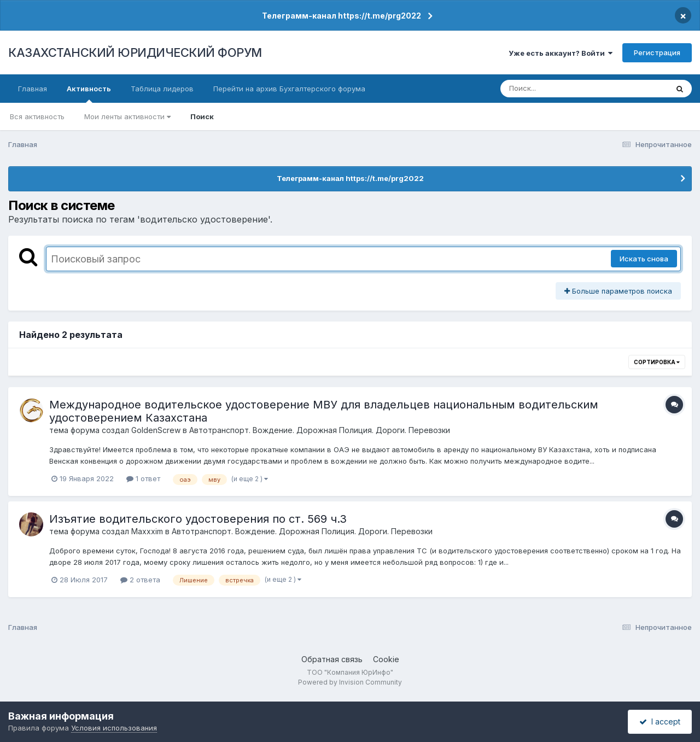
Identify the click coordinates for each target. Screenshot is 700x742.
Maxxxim (147, 531)
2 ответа (140, 580)
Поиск (202, 116)
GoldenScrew (156, 430)
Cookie (386, 659)
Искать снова (644, 259)
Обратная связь (332, 659)
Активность (89, 94)
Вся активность (37, 116)
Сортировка (657, 362)
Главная (33, 89)
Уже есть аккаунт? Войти (561, 53)
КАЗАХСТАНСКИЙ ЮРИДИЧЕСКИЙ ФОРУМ (135, 52)
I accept (660, 721)
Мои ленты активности (127, 116)
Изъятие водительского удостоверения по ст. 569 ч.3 (198, 519)
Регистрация (657, 52)
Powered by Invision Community (350, 682)
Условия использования (114, 728)
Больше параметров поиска (618, 291)
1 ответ (143, 478)
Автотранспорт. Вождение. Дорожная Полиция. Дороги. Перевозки (320, 430)
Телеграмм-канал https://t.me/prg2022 (342, 16)
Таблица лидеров (162, 89)
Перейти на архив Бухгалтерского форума (289, 89)
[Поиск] (563, 89)
